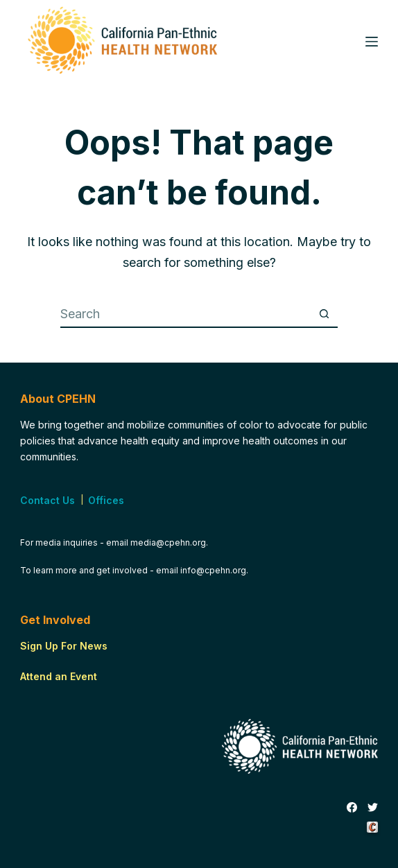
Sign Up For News (64, 646)
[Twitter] (373, 808)
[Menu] (372, 42)
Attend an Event (59, 676)
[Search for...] (185, 314)
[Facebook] (352, 808)
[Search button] (324, 314)
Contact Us (47, 500)
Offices (106, 500)
